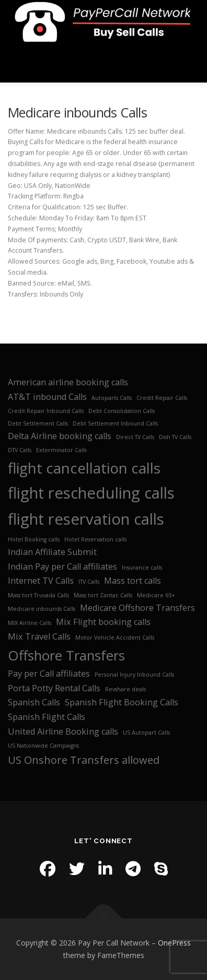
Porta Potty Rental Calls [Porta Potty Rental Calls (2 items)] (54, 688)
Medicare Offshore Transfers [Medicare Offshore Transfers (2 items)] (137, 608)
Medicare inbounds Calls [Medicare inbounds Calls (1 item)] (42, 609)
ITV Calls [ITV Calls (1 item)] (89, 582)
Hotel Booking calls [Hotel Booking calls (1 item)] (34, 539)
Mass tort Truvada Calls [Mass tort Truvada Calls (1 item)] (38, 595)
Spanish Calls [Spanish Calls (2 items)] (34, 702)
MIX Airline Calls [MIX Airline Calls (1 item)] (30, 623)
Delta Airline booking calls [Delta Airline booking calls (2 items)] (60, 436)
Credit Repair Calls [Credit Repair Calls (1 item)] (162, 398)
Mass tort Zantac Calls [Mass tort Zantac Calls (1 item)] (103, 595)
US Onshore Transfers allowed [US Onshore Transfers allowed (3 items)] (84, 760)
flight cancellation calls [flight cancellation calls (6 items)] (84, 468)
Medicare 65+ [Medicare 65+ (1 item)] (156, 595)
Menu (189, 63)
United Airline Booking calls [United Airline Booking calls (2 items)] (63, 731)
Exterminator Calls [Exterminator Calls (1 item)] (61, 450)
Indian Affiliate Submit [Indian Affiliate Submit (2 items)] (52, 552)
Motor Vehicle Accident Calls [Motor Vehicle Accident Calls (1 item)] (115, 637)
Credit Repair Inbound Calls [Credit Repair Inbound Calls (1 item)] (46, 411)
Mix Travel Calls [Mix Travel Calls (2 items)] (39, 636)
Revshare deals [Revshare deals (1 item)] (125, 689)
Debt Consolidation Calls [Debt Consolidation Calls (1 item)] (122, 411)
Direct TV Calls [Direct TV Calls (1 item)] (135, 437)
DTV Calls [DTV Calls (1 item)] (20, 450)
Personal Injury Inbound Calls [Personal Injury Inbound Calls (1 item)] (134, 675)
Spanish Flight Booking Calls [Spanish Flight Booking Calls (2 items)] (122, 702)
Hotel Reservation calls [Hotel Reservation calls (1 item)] (95, 539)
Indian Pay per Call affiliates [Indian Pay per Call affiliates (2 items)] (62, 566)
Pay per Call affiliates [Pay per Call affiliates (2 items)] (49, 674)
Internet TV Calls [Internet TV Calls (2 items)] (41, 581)
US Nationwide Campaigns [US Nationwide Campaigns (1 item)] (43, 746)
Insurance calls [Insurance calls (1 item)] (142, 568)
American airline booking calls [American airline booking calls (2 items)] (68, 382)
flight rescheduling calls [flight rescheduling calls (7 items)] (91, 493)
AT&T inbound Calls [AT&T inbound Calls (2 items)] (47, 397)
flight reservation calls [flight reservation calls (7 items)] (86, 519)
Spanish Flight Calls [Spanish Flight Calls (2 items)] (47, 717)
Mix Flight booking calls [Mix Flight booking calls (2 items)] (103, 622)
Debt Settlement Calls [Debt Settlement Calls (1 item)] (38, 423)
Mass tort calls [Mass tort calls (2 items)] (133, 581)
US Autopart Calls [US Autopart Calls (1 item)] (146, 733)
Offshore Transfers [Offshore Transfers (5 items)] (66, 656)
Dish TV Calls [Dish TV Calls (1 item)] (175, 437)
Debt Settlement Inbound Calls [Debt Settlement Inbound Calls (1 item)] (115, 423)
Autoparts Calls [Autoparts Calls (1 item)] (112, 398)
